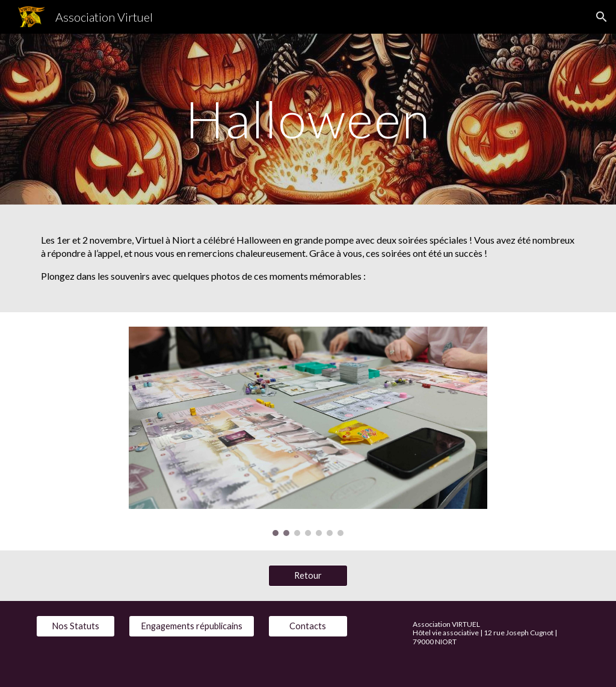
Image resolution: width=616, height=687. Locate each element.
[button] (602, 17)
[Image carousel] (308, 431)
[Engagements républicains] (192, 626)
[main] (308, 119)
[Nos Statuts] (75, 626)
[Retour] (308, 575)
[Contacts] (308, 626)
